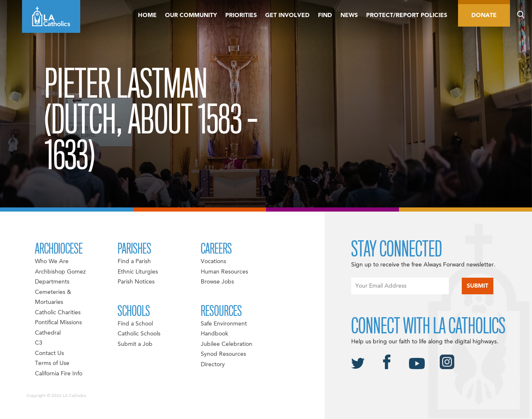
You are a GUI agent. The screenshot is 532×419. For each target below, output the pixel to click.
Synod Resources (223, 354)
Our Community (191, 15)
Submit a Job (135, 344)
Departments (52, 282)
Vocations (213, 261)
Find (325, 15)
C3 (39, 343)
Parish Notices (136, 282)
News (349, 15)
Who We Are (52, 261)
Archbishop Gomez (60, 272)
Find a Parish (134, 261)
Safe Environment (224, 324)
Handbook (214, 334)
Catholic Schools (139, 334)
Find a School (135, 324)
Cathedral (48, 333)
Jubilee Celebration (227, 344)
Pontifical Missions (58, 323)
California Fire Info (59, 374)
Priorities (241, 15)
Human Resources (224, 272)
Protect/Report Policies (407, 15)
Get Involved (287, 15)
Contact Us (49, 353)
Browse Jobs (217, 282)
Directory (213, 365)
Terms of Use (52, 363)
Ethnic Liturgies (138, 272)
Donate (484, 15)
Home (147, 15)
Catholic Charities (58, 313)
